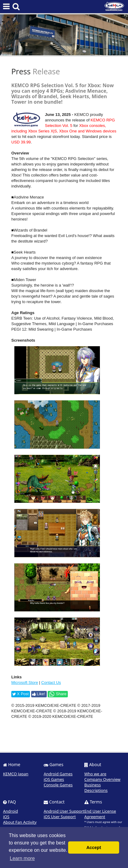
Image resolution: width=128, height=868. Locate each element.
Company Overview (102, 779)
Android (11, 811)
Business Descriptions (96, 788)
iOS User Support (60, 817)
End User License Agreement (100, 814)
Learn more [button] (22, 858)
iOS (6, 817)
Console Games (58, 785)
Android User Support (64, 811)
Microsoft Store (25, 683)
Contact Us (51, 683)
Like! (39, 694)
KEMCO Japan (16, 774)
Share (57, 694)
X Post (20, 694)
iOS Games (54, 779)
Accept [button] (94, 848)
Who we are (95, 774)
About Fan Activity (20, 822)
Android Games (58, 774)
